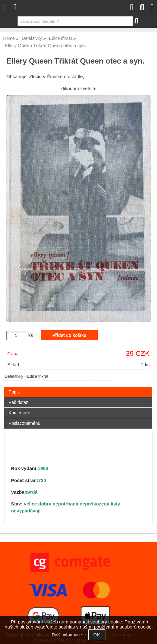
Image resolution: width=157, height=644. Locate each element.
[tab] (78, 387)
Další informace (67, 635)
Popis (14, 392)
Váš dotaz (18, 402)
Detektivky (14, 376)
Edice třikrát (38, 376)
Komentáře (19, 413)
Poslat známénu (24, 423)
